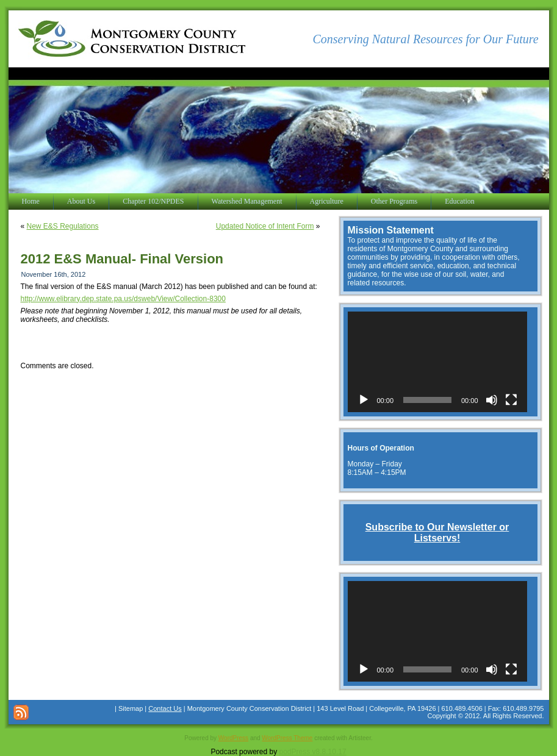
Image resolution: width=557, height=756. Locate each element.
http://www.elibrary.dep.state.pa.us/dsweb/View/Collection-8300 (123, 299)
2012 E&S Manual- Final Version (122, 259)
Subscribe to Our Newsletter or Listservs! (437, 533)
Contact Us (165, 708)
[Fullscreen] (511, 400)
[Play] (364, 400)
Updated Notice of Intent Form (265, 226)
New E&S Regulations (63, 226)
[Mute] (492, 400)
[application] (437, 362)
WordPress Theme (287, 738)
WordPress (233, 738)
